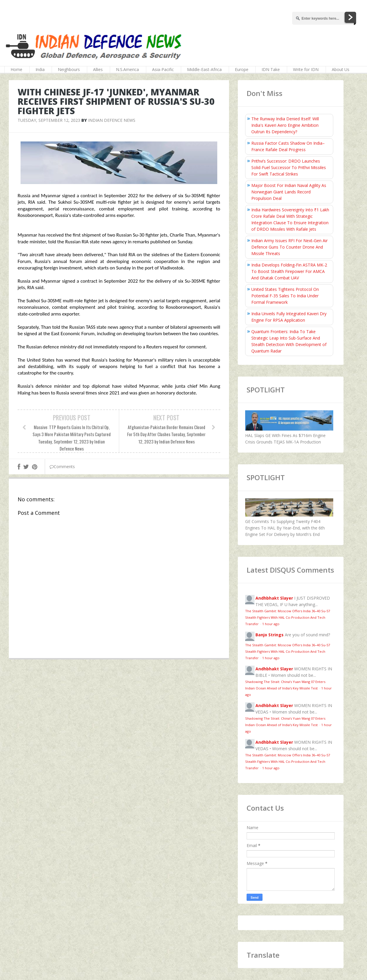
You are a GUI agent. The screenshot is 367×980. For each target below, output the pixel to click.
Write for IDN (306, 69)
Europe (242, 69)
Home (16, 69)
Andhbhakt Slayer (274, 598)
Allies (98, 69)
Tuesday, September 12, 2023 (49, 120)
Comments (62, 467)
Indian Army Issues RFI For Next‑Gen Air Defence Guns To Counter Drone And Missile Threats (289, 247)
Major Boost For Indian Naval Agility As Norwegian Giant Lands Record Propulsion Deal (289, 192)
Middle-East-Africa (204, 69)
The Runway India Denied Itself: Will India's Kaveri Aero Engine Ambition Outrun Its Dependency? (285, 125)
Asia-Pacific (163, 69)
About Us (341, 69)
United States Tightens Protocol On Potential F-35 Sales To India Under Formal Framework (285, 296)
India (40, 69)
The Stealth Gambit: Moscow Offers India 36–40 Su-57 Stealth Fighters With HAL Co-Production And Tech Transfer (288, 617)
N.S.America (127, 69)
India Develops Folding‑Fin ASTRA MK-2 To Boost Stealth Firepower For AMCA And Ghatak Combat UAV (289, 271)
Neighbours (69, 69)
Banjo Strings (270, 635)
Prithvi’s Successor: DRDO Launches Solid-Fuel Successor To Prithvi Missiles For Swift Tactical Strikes (289, 167)
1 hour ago (271, 624)
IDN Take (271, 69)
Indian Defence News (112, 120)
